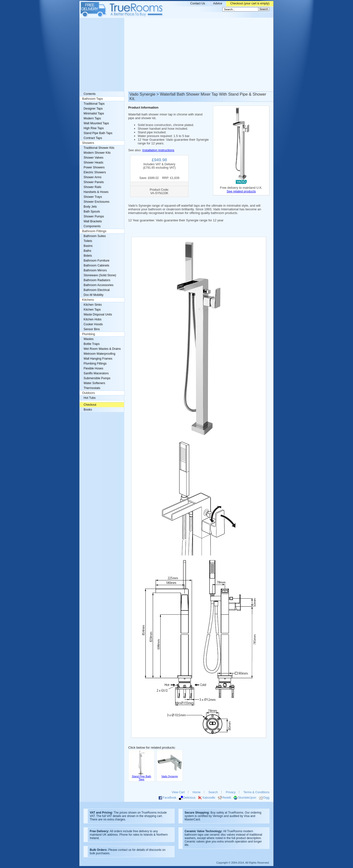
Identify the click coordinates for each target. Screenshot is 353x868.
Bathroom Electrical (97, 290)
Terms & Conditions (256, 792)
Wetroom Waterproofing (99, 354)
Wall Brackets (93, 221)
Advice (218, 3)
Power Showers (94, 167)
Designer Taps (93, 109)
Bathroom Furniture (96, 261)
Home (196, 792)
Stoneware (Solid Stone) (100, 275)
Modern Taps (92, 118)
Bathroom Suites (95, 236)
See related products (241, 191)
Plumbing (89, 334)
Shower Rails (92, 187)
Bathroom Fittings (94, 231)
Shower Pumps (94, 216)
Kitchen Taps (92, 310)
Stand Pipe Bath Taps (98, 133)
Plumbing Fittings (95, 364)
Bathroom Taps (92, 99)
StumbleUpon (247, 798)
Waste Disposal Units (98, 314)
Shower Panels (94, 182)
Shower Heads (93, 163)
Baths (87, 251)
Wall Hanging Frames (98, 359)
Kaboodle (209, 798)
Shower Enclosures (96, 202)
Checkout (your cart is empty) (250, 3)
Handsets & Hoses (96, 192)
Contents (90, 94)
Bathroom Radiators (97, 280)
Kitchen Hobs (93, 319)
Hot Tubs (90, 398)
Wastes (88, 339)
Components (92, 226)
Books (88, 410)
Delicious (189, 798)
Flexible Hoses (93, 368)
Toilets (88, 241)
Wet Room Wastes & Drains (102, 349)
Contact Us (198, 3)
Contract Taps (93, 138)
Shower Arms (93, 177)
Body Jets (90, 207)
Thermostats (92, 388)
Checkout (90, 405)
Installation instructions (158, 150)
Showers (88, 143)
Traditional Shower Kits (99, 148)
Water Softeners (94, 383)
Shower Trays (93, 197)
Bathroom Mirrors (95, 270)
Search (213, 792)
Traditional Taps (94, 104)
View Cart (178, 792)
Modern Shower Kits (97, 153)
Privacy (231, 792)
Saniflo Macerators (96, 373)
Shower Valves (94, 158)
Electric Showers (95, 172)
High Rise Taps (94, 128)
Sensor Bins (92, 329)
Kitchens (88, 300)
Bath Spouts (92, 212)
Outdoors (88, 393)
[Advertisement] (176, 55)
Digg (266, 798)
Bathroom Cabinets (96, 265)
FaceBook (170, 798)
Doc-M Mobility (94, 295)
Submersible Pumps (97, 378)
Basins (88, 246)
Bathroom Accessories (99, 285)
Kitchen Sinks (93, 305)
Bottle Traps (92, 344)
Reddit (227, 798)
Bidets (88, 256)
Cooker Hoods (93, 324)
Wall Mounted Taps (96, 123)
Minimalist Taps (94, 113)
